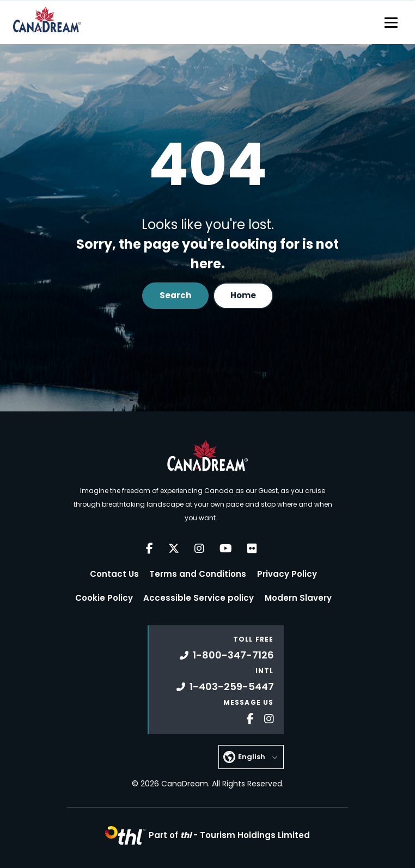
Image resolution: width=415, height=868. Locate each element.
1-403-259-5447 (225, 687)
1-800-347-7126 (227, 655)
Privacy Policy (287, 574)
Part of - (229, 835)
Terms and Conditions (198, 574)
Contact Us (114, 574)
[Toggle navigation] (391, 22)
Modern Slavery (298, 598)
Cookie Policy (104, 598)
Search (175, 295)
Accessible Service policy (199, 598)
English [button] (252, 757)
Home (243, 295)
